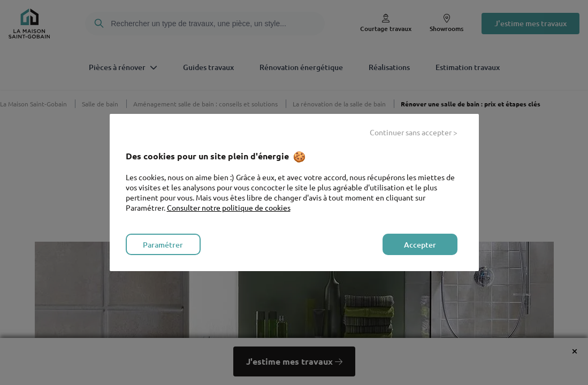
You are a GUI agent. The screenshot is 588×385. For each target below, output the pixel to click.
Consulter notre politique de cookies (229, 207)
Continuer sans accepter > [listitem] (414, 132)
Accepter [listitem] (420, 245)
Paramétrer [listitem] (163, 245)
